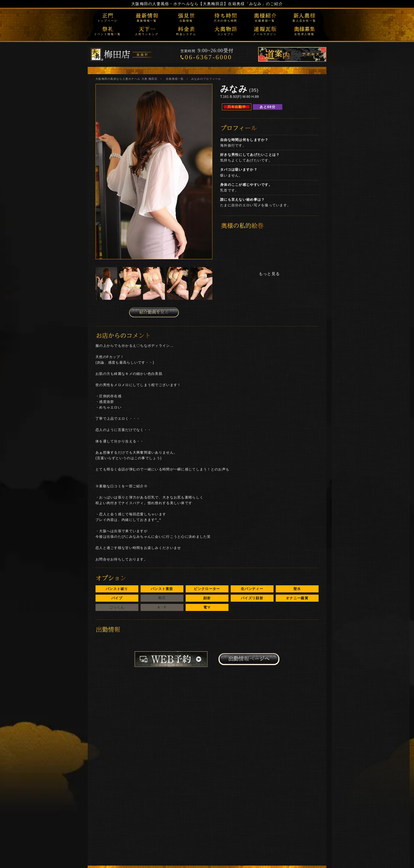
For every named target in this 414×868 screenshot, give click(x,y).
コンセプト (226, 34)
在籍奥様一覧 (265, 21)
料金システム (186, 34)
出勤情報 (186, 21)
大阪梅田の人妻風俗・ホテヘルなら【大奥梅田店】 (180, 4)
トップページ (108, 21)
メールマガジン (265, 34)
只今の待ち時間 (226, 21)
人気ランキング (147, 34)
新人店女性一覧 (304, 21)
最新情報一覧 (147, 21)
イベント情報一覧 (107, 34)
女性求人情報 (304, 34)
